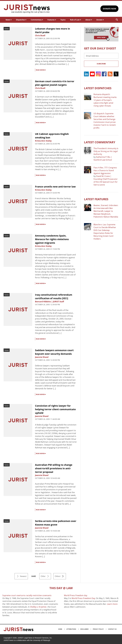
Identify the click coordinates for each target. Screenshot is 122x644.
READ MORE (41, 70)
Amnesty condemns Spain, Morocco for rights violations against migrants (52, 239)
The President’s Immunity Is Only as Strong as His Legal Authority (106, 151)
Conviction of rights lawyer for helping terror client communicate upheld (55, 409)
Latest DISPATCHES (98, 88)
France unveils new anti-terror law (55, 187)
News (9, 20)
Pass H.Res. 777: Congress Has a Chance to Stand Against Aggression (105, 170)
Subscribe (101, 64)
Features (52, 20)
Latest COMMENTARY (100, 142)
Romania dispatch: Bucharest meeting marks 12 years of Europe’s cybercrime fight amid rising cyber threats (105, 100)
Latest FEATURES (96, 199)
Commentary (37, 20)
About (89, 20)
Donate (100, 20)
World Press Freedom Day (83, 598)
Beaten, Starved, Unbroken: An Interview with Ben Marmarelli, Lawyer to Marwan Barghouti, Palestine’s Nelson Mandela (106, 211)
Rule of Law (75, 20)
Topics (63, 20)
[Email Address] (101, 56)
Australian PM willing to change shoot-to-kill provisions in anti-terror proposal (54, 468)
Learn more (112, 604)
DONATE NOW (109, 9)
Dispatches (21, 20)
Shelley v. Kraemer (38, 607)
